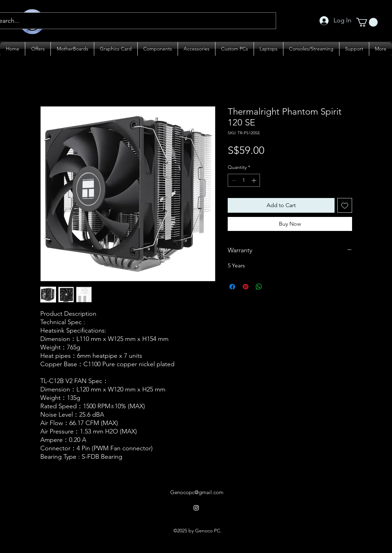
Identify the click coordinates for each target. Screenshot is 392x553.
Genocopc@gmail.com (197, 492)
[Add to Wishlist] (345, 205)
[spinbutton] (244, 180)
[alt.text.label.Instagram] (196, 508)
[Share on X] (272, 287)
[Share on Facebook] (232, 287)
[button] (367, 22)
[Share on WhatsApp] (259, 287)
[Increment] (255, 180)
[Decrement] (233, 180)
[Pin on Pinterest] (246, 287)
